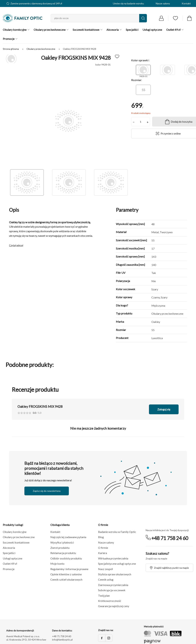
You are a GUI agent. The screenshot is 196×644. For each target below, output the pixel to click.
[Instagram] (109, 638)
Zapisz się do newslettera (47, 491)
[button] (27, 532)
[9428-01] (143, 70)
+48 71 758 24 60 (170, 538)
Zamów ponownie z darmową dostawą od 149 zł (34, 3)
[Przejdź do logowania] (161, 18)
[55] (143, 90)
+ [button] (148, 122)
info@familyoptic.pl (62, 640)
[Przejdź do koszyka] (189, 18)
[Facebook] (102, 638)
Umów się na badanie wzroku (128, 3)
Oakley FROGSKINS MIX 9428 (80, 49)
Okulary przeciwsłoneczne (41, 49)
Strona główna (11, 49)
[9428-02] (168, 70)
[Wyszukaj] (143, 18)
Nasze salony (163, 3)
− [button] (134, 122)
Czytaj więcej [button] (16, 245)
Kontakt (186, 3)
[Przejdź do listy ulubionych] (175, 18)
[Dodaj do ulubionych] (117, 56)
